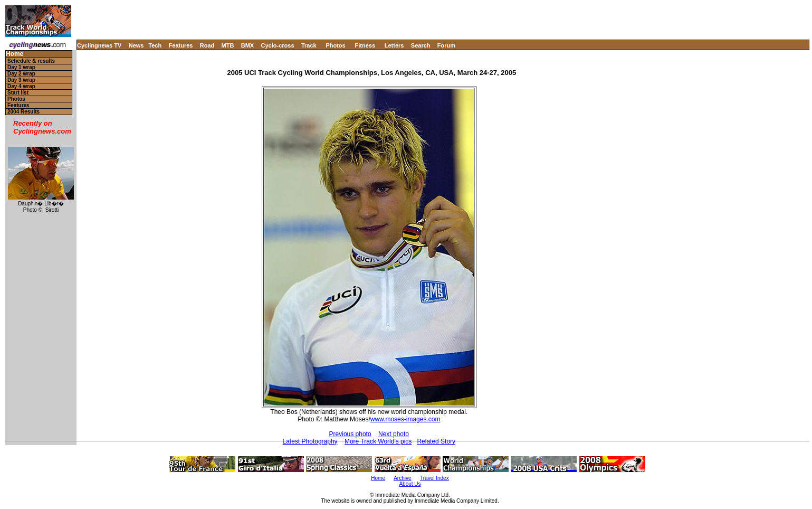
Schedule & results (31, 61)
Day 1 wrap (21, 67)
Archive (402, 478)
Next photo (394, 434)
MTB (228, 45)
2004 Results (23, 112)
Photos (335, 45)
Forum (446, 45)
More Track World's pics (378, 441)
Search (421, 45)
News (136, 45)
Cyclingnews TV (99, 45)
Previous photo (350, 434)
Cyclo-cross (278, 45)
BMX (247, 45)
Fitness (365, 45)
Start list (18, 93)
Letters (394, 45)
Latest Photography (310, 441)
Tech (155, 45)
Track (309, 45)
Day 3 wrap (21, 80)
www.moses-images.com (405, 419)
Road (207, 45)
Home (15, 54)
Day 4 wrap (21, 86)
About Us (410, 484)
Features (181, 45)
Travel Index (434, 478)
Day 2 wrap (21, 74)
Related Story (436, 441)
